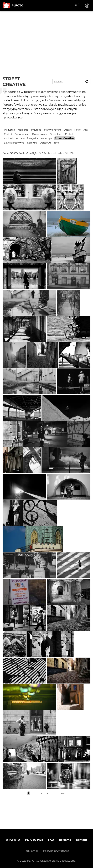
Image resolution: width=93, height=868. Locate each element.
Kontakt (82, 840)
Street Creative (64, 138)
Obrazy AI (45, 143)
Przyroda (36, 130)
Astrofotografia (29, 138)
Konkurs (32, 143)
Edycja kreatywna (14, 143)
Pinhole (70, 134)
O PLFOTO (13, 840)
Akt (86, 130)
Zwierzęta (46, 138)
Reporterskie (22, 134)
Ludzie (68, 130)
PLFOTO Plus (34, 840)
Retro (77, 130)
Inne (56, 143)
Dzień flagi (56, 134)
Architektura (11, 138)
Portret (8, 134)
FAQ (51, 840)
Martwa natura (53, 130)
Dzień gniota (40, 134)
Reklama (65, 840)
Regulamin (31, 851)
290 (63, 793)
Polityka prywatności (56, 851)
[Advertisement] (46, 37)
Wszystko (9, 130)
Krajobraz (23, 130)
